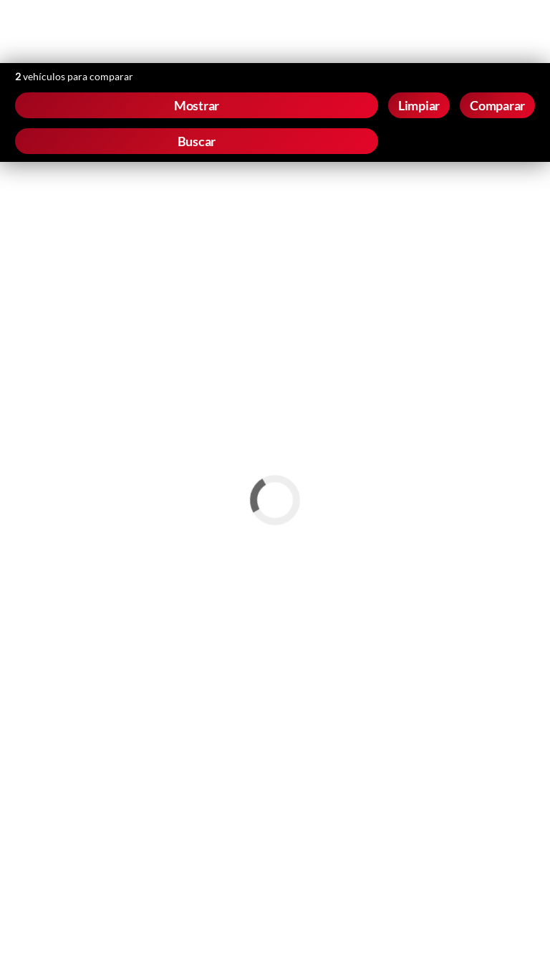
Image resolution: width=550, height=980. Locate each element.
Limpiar (419, 105)
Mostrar (197, 105)
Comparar (497, 105)
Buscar (197, 141)
